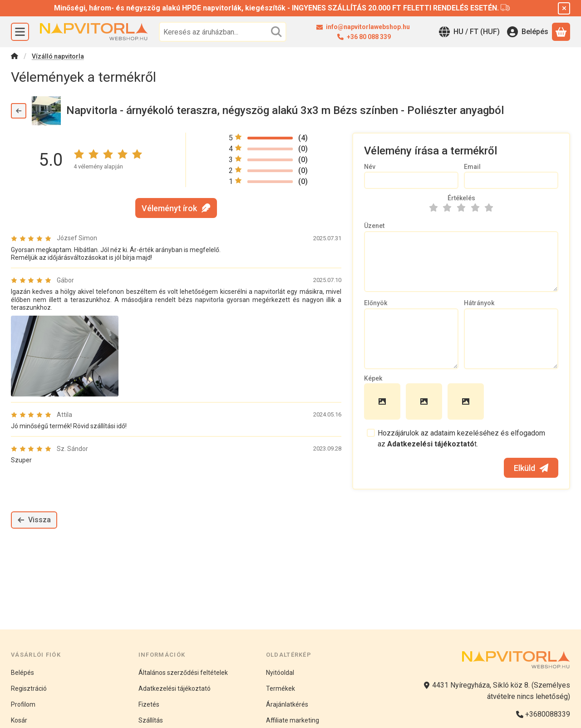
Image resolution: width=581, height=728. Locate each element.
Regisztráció (29, 688)
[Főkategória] (15, 57)
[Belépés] (528, 32)
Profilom (23, 704)
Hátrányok (479, 303)
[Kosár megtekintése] (561, 32)
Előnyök (376, 303)
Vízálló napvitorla (58, 56)
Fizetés (149, 704)
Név (370, 167)
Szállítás (151, 720)
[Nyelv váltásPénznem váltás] (469, 32)
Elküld (531, 468)
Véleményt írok (176, 208)
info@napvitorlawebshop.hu (369, 27)
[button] (65, 356)
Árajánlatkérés (287, 704)
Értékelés (461, 198)
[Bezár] (564, 8)
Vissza (34, 520)
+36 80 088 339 (369, 37)
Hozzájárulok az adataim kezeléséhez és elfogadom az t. (461, 438)
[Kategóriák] (20, 32)
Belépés (22, 673)
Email (472, 167)
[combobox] (223, 32)
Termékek (281, 688)
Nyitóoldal (280, 673)
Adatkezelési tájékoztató (175, 688)
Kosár (19, 720)
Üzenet (374, 226)
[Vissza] (19, 111)
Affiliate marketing (293, 720)
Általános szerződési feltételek (183, 673)
